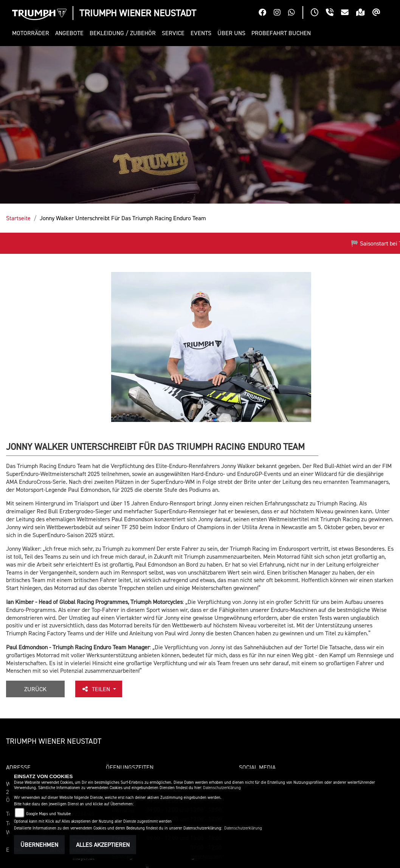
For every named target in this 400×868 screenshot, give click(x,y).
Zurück (35, 689)
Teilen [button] (96, 689)
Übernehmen (39, 845)
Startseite (18, 218)
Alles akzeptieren (103, 845)
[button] (32, 33)
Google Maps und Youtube (48, 814)
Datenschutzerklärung (222, 788)
